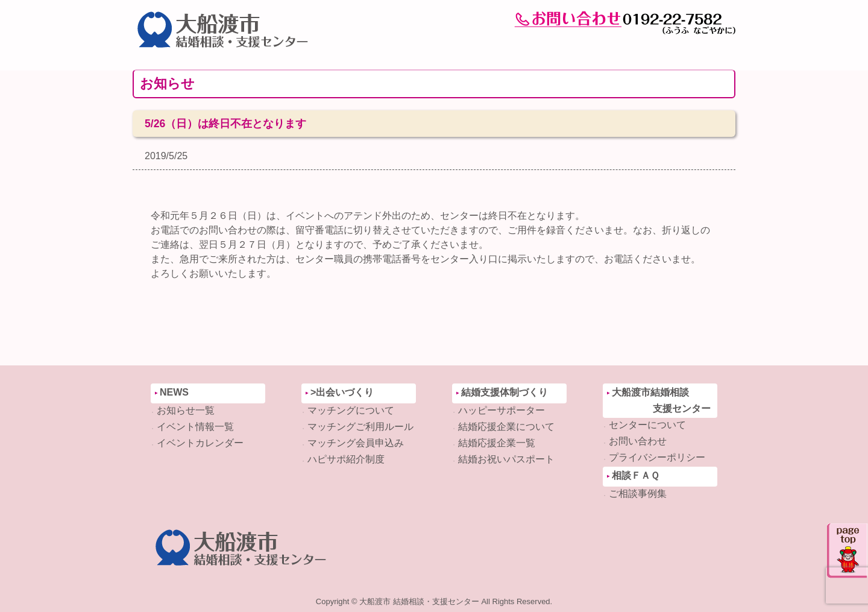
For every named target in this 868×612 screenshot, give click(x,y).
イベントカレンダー (200, 443)
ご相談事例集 (638, 494)
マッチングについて (351, 410)
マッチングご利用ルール (360, 427)
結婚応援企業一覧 (497, 443)
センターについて (647, 425)
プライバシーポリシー (657, 457)
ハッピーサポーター (502, 410)
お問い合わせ (638, 441)
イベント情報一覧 (195, 427)
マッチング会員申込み (356, 443)
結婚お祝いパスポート (506, 459)
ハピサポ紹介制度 (346, 459)
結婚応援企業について (506, 427)
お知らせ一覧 (186, 410)
